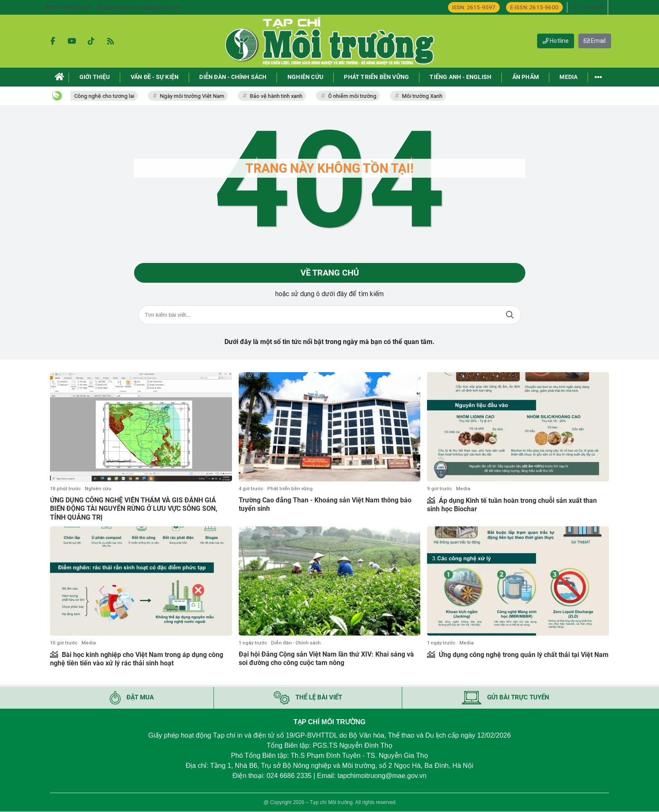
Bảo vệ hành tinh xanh (280, 96)
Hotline (556, 41)
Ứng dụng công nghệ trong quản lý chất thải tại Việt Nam (523, 655)
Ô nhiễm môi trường (356, 96)
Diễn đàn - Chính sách (296, 643)
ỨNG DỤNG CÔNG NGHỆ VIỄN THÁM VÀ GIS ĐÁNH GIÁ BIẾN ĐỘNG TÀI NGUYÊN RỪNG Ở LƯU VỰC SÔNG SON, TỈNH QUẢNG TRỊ (134, 509)
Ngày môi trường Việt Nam (196, 96)
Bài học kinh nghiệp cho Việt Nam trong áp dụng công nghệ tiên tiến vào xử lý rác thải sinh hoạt (137, 659)
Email (595, 41)
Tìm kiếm (510, 315)
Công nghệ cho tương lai (108, 96)
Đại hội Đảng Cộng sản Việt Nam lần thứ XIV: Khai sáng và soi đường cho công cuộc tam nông (326, 659)
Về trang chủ (330, 273)
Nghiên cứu (98, 489)
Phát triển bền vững (290, 489)
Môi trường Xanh (426, 96)
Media (463, 489)
